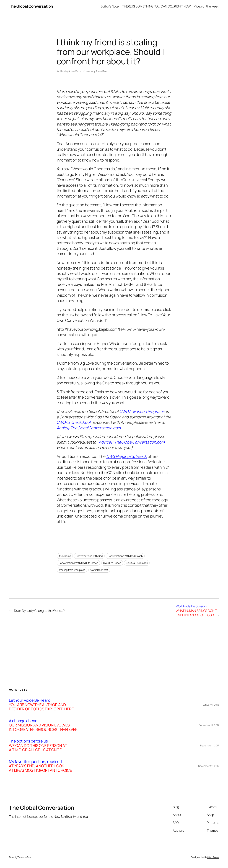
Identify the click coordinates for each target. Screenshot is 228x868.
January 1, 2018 (211, 705)
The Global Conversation (31, 6)
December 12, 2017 (209, 725)
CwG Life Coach (112, 563)
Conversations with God (89, 556)
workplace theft (99, 570)
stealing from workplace (72, 570)
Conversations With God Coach (125, 556)
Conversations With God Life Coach (78, 563)
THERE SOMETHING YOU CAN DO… (156, 6)
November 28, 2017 (209, 766)
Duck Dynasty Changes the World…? (39, 611)
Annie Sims (74, 71)
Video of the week (207, 6)
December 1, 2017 (210, 745)
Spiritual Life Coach (137, 563)
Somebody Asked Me (95, 71)
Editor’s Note (110, 6)
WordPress (213, 857)
